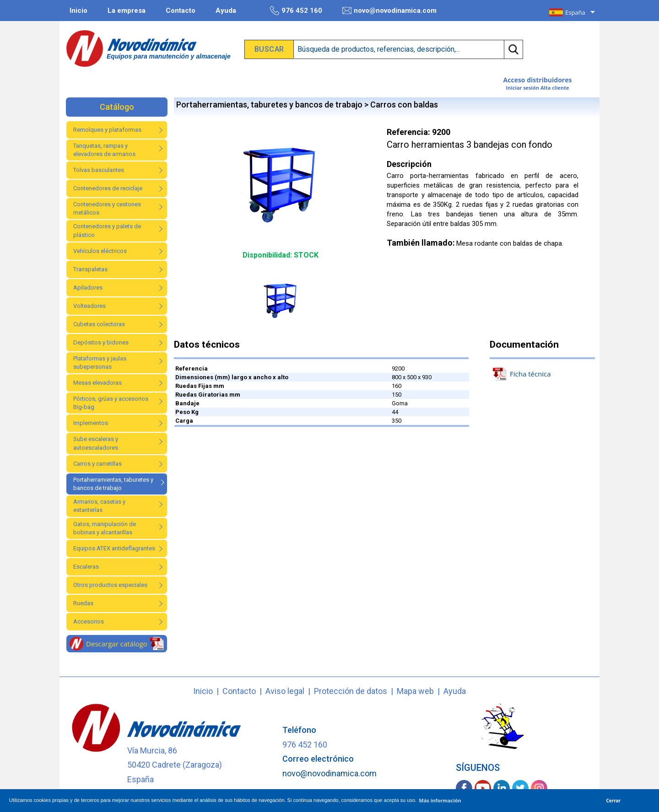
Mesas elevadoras (97, 383)
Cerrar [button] (614, 801)
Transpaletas (90, 269)
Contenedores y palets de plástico (107, 230)
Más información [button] (440, 800)
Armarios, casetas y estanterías (99, 506)
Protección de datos (351, 691)
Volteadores (89, 306)
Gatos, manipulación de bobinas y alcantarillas (105, 528)
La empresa (127, 11)
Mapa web (415, 691)
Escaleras (86, 567)
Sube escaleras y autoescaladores (96, 443)
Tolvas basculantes (99, 170)
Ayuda (226, 11)
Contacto (181, 11)
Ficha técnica (522, 374)
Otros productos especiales (110, 585)
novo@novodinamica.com (389, 11)
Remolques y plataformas (107, 130)
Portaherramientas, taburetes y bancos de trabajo (113, 484)
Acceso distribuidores (538, 80)
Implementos (91, 423)
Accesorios (89, 621)
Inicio (78, 11)
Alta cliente (555, 88)
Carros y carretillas (97, 464)
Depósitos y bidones (101, 342)
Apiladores (88, 288)
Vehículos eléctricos (100, 251)
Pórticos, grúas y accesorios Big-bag (111, 403)
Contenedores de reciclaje (108, 188)
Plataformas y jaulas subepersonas (100, 363)
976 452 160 (296, 11)
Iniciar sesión (522, 88)
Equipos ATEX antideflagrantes (114, 548)
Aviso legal (285, 691)
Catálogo (117, 107)
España (575, 12)
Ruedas (83, 603)
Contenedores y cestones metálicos (107, 208)
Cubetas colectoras (99, 324)
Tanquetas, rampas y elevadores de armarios (104, 150)
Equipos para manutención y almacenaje (169, 56)
